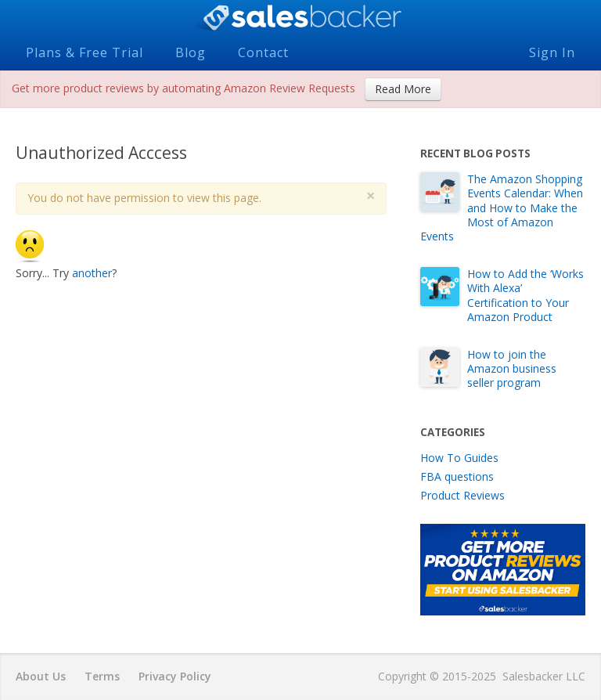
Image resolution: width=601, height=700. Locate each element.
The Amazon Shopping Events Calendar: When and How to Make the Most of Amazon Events (502, 207)
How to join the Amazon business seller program (512, 368)
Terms (102, 676)
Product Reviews (462, 495)
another (92, 273)
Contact (263, 52)
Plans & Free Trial (85, 52)
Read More (403, 89)
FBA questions (457, 476)
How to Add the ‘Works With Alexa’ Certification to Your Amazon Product (525, 295)
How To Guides (459, 458)
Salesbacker (300, 18)
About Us (41, 676)
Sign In (552, 52)
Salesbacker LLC (544, 676)
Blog (191, 52)
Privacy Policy (175, 676)
